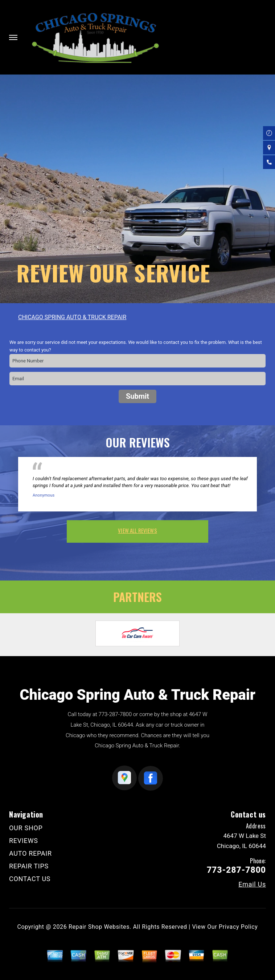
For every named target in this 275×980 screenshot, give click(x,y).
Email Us (252, 884)
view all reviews (137, 530)
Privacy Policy (238, 927)
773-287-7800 (115, 714)
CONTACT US (30, 879)
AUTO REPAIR (30, 853)
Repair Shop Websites (99, 927)
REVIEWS (24, 841)
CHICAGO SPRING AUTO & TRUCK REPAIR (72, 317)
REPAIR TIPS (29, 866)
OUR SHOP (26, 828)
